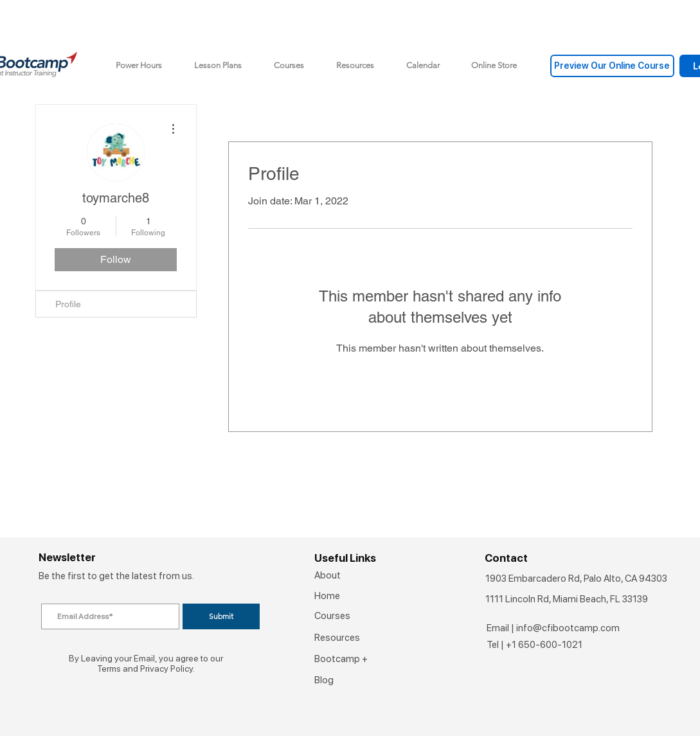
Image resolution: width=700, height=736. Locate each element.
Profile (68, 304)
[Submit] (221, 616)
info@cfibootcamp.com (568, 628)
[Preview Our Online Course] (612, 66)
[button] (494, 65)
